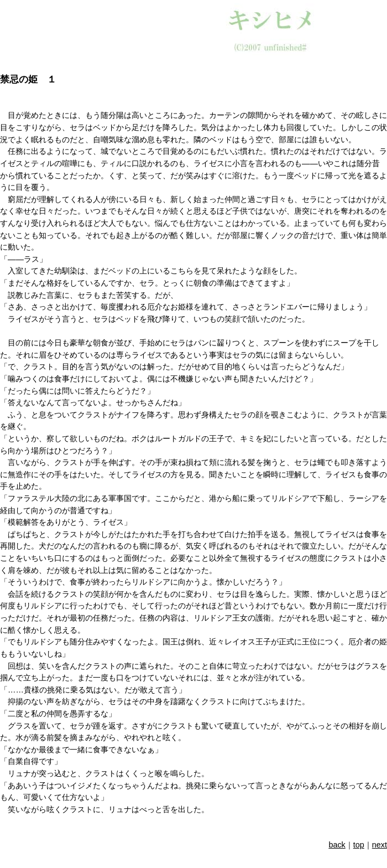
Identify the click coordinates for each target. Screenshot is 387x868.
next (380, 845)
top (359, 845)
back (337, 845)
